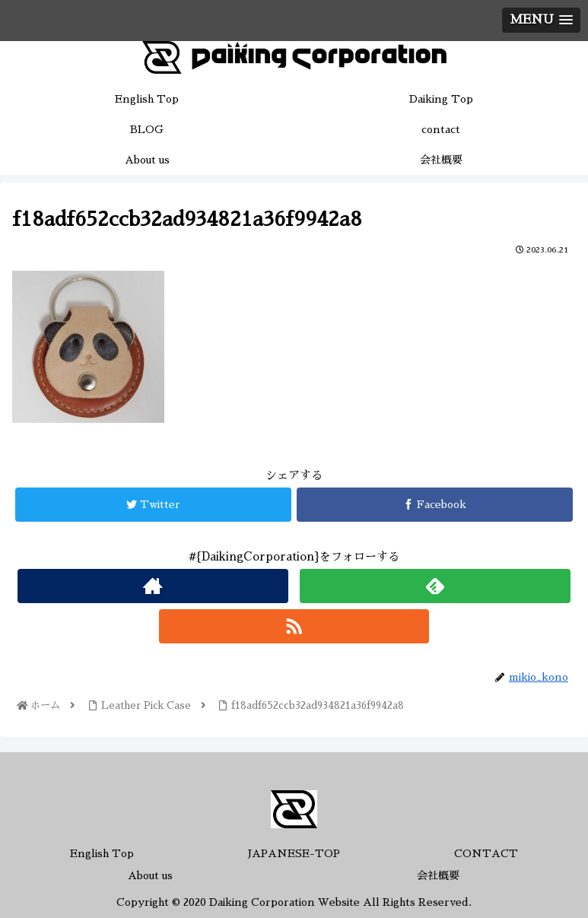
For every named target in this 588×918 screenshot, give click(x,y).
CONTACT (486, 853)
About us (150, 875)
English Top (102, 853)
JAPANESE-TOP (294, 853)
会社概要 (438, 875)
